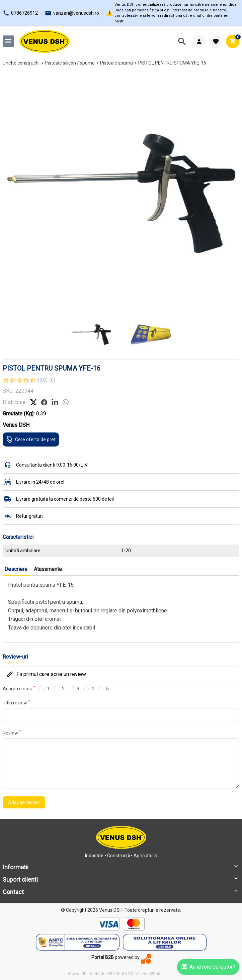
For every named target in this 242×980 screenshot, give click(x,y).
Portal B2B (103, 957)
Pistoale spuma (116, 63)
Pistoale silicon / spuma (70, 63)
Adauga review (24, 802)
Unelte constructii (21, 63)
